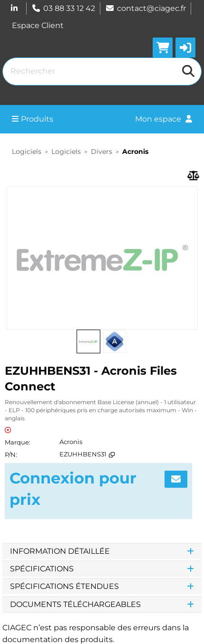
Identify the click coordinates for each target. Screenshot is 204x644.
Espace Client (38, 25)
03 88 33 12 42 (63, 8)
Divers (102, 152)
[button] (185, 47)
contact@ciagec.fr (146, 8)
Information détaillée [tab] (102, 551)
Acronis (135, 152)
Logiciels (27, 152)
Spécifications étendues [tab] (102, 586)
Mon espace (164, 119)
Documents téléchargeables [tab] (102, 604)
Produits (33, 119)
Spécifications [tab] (102, 569)
